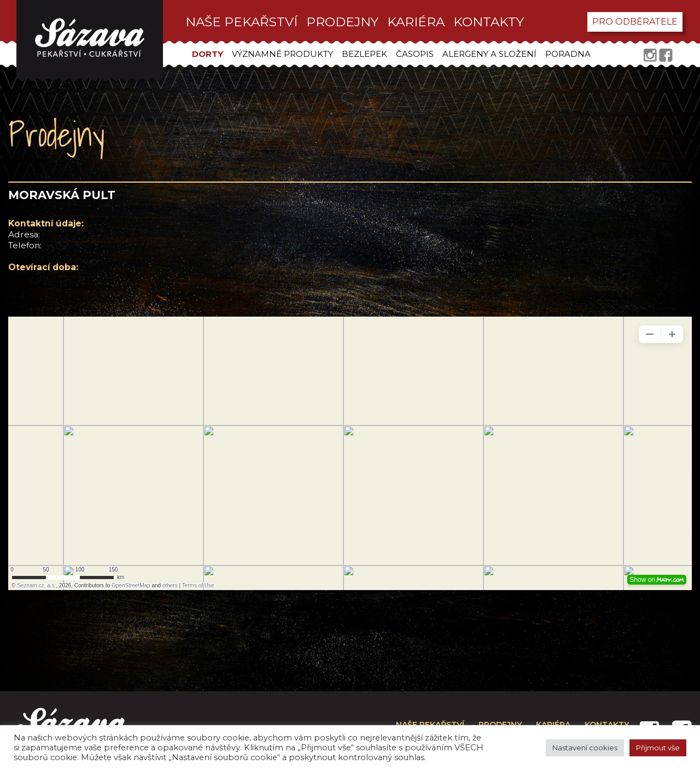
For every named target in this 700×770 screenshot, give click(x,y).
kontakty (489, 22)
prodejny (342, 22)
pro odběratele (635, 22)
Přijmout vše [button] (658, 748)
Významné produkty (282, 54)
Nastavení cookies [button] (585, 748)
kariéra (416, 22)
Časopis (415, 54)
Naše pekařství (241, 22)
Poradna (568, 54)
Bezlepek (364, 54)
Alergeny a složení (489, 54)
